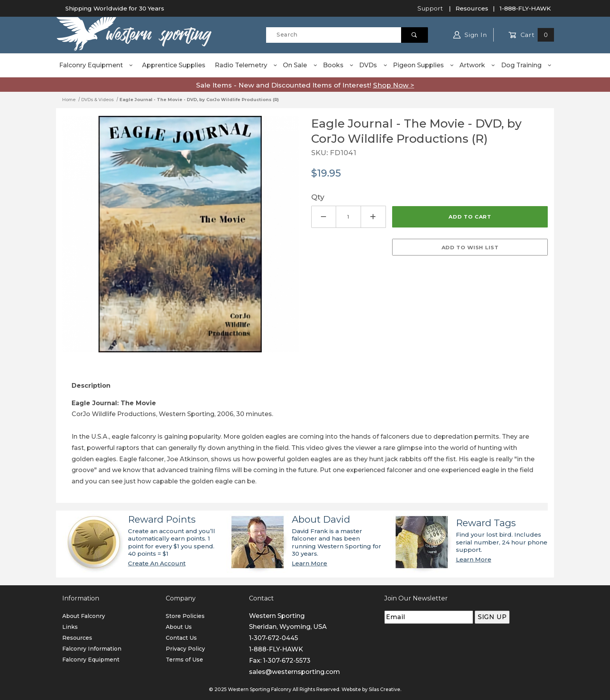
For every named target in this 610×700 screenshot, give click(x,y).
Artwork (478, 65)
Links (70, 627)
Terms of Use (184, 660)
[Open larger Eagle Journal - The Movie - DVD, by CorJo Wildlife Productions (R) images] (181, 240)
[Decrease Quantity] (324, 217)
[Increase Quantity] (373, 217)
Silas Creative (385, 689)
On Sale (300, 65)
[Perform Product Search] (415, 35)
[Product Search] (334, 35)
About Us (179, 627)
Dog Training (527, 65)
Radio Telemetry (246, 65)
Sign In (470, 35)
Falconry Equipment (96, 65)
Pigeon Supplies (424, 65)
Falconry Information (92, 649)
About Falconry (84, 616)
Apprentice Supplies (174, 65)
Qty (318, 197)
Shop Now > (394, 85)
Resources (472, 8)
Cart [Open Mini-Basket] (531, 35)
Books (338, 65)
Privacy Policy (185, 649)
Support (430, 8)
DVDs (373, 65)
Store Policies (185, 616)
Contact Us (181, 638)
